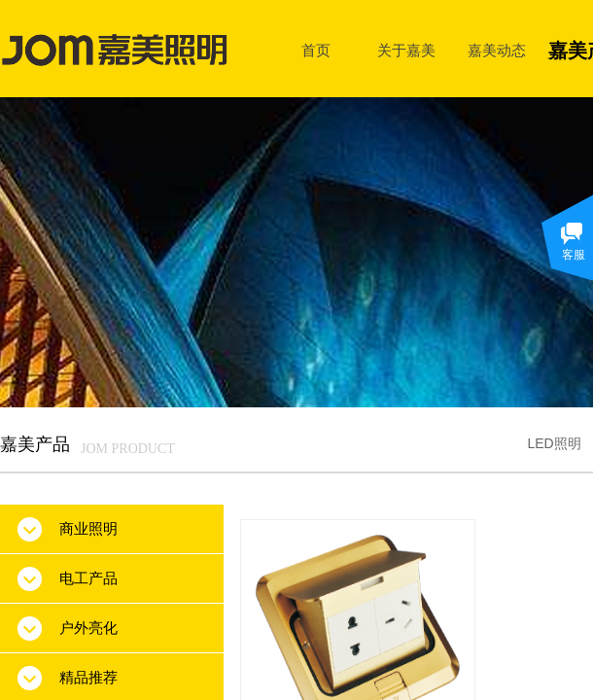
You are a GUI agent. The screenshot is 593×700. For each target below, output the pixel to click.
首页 (316, 50)
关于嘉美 (406, 50)
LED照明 (554, 443)
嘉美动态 (497, 50)
